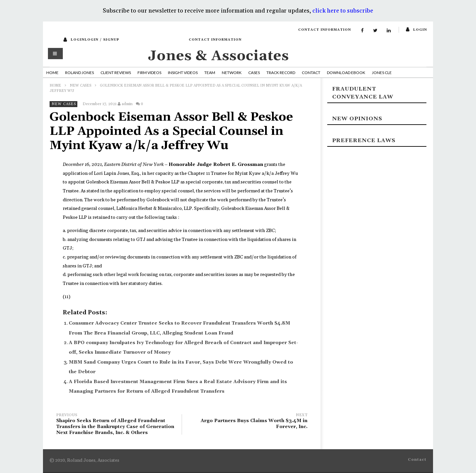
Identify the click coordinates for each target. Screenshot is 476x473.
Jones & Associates (218, 56)
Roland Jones (79, 73)
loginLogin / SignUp (95, 40)
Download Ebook (346, 73)
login (420, 30)
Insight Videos (183, 73)
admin (127, 104)
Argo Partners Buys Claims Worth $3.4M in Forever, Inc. (248, 422)
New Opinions (357, 119)
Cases (254, 73)
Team (210, 73)
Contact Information (325, 30)
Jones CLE (382, 73)
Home (52, 73)
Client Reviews (116, 73)
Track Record (281, 73)
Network (232, 73)
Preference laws (364, 140)
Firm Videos (149, 73)
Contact (311, 73)
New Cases (80, 86)
